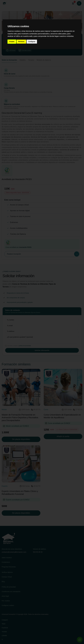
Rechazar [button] (21, 42)
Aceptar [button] (12, 42)
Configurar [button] (32, 42)
